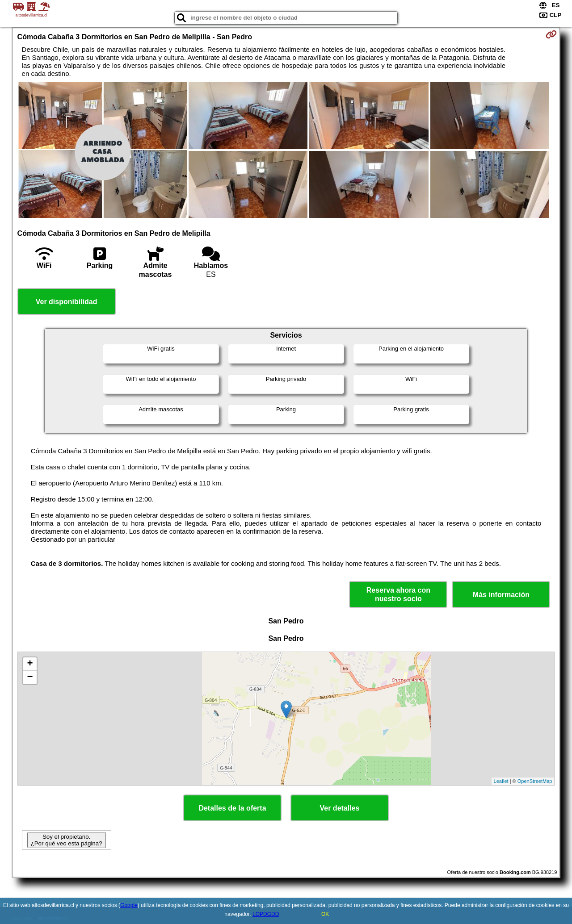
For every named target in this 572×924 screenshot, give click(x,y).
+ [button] (30, 664)
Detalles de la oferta (232, 808)
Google (129, 905)
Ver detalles (340, 808)
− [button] (30, 677)
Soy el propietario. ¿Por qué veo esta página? (67, 840)
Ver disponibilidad (67, 302)
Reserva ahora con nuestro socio (398, 594)
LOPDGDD (266, 914)
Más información (501, 595)
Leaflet (501, 781)
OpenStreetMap (535, 781)
